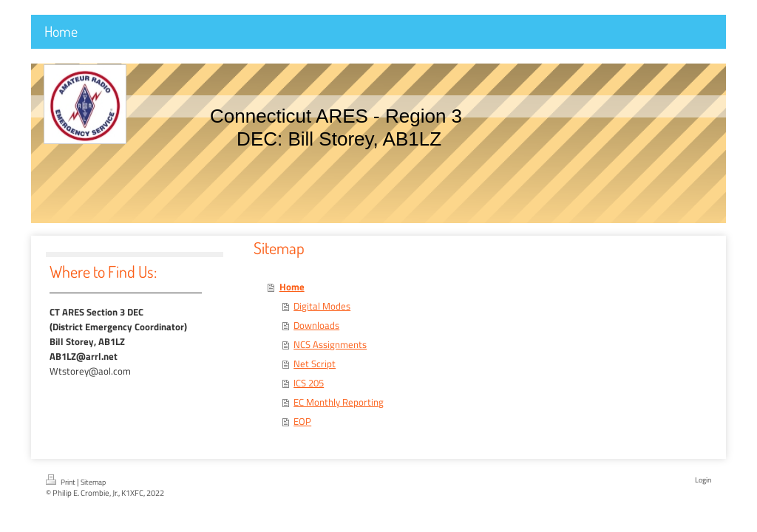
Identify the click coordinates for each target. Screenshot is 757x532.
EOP (302, 421)
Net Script (315, 364)
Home (292, 287)
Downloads (316, 325)
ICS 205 (309, 383)
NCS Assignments (330, 344)
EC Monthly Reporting (339, 402)
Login (703, 480)
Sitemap (93, 482)
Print (61, 481)
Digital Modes (322, 306)
